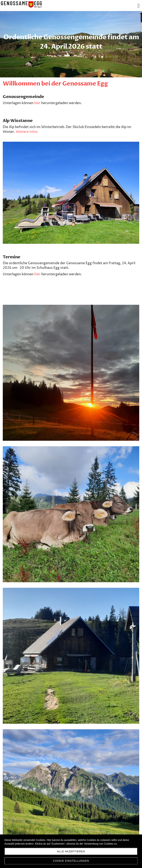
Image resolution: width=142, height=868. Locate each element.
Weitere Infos (27, 132)
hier (37, 103)
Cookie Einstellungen (71, 861)
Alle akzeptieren (71, 851)
